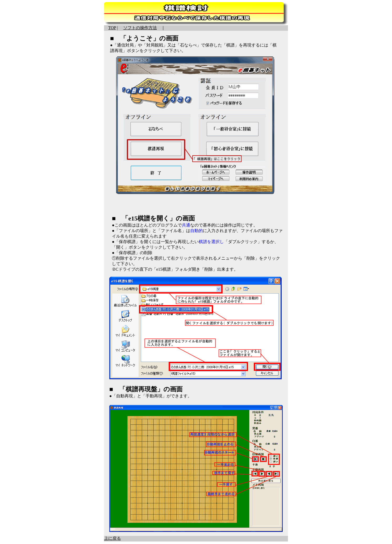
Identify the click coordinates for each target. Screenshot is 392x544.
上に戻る (112, 538)
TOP (112, 28)
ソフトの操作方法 (140, 28)
